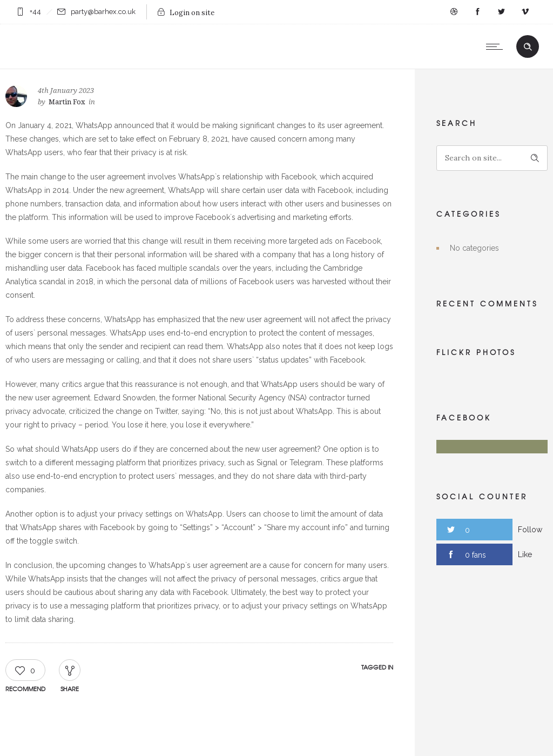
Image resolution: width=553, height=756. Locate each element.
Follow (530, 530)
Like (525, 554)
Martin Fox (67, 102)
